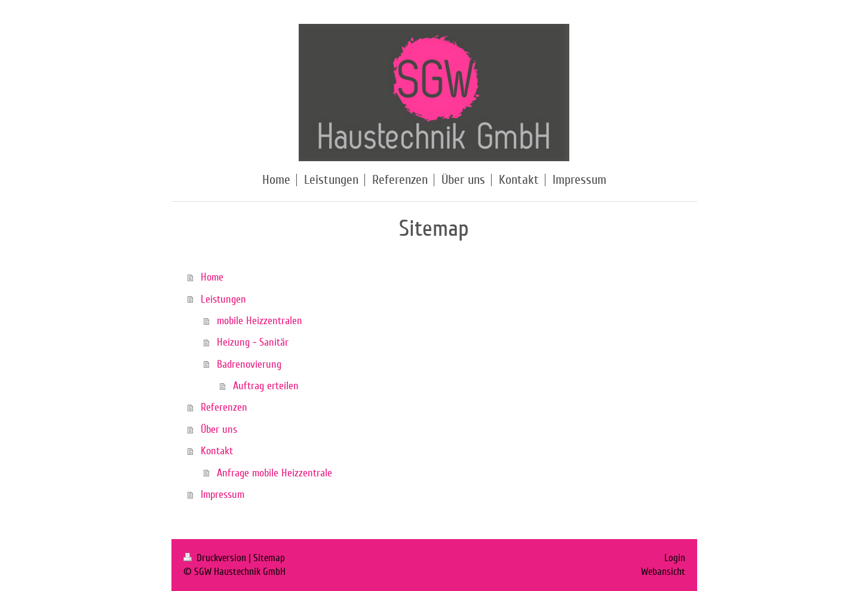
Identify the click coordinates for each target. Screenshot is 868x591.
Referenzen (224, 407)
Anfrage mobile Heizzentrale (274, 473)
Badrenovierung (249, 364)
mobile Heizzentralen (260, 321)
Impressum (223, 494)
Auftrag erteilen (266, 386)
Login (675, 558)
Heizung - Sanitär (253, 342)
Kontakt (217, 451)
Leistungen (223, 299)
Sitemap (269, 558)
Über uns (219, 429)
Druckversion (216, 558)
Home (212, 277)
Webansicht (663, 572)
